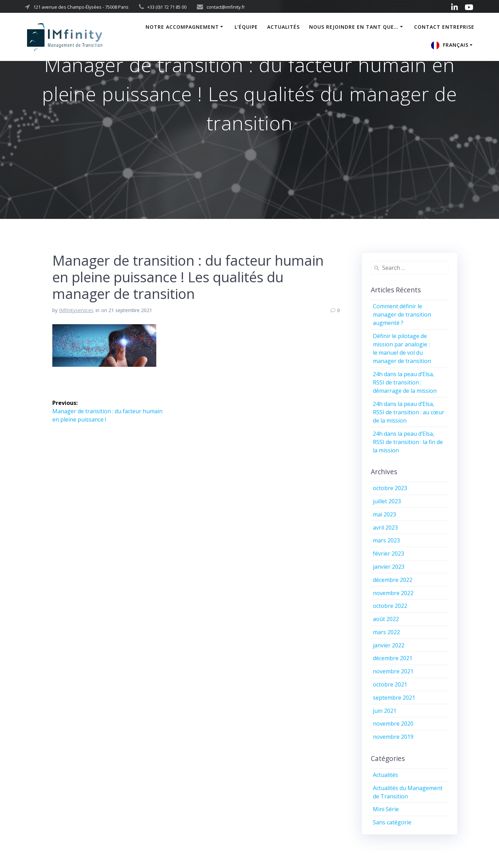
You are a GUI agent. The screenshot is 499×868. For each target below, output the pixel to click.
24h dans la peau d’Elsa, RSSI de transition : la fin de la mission (408, 442)
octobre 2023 (390, 488)
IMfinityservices (76, 310)
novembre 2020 (393, 724)
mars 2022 (386, 632)
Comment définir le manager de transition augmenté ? (402, 315)
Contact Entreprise (444, 27)
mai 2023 (384, 514)
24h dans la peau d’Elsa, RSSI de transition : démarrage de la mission (405, 382)
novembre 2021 (393, 671)
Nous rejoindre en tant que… (354, 27)
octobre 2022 (390, 606)
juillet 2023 (387, 501)
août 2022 (386, 619)
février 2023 (388, 553)
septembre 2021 (394, 698)
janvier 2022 (389, 645)
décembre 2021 (393, 658)
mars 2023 (386, 540)
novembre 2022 (393, 593)
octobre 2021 (390, 684)
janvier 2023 (389, 567)
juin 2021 (385, 711)
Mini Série (386, 809)
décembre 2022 (393, 580)
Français (456, 45)
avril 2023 (385, 528)
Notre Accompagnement (182, 27)
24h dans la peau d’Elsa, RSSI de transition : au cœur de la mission (409, 412)
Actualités (283, 27)
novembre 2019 (393, 737)
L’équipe (246, 27)
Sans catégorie (392, 822)
